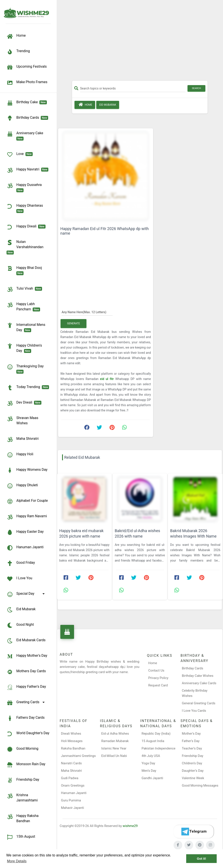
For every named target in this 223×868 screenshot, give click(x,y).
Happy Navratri (27, 170)
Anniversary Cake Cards (199, 683)
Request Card (158, 685)
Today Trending (28, 388)
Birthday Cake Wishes (198, 676)
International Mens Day (26, 327)
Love (20, 155)
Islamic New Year (114, 748)
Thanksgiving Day (26, 369)
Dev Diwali (24, 403)
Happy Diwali (26, 227)
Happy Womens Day (27, 470)
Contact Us (156, 670)
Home (85, 105)
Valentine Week (193, 778)
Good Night (20, 625)
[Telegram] (194, 832)
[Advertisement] (140, 42)
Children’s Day (192, 763)
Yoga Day (148, 763)
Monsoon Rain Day (26, 765)
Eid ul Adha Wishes (115, 734)
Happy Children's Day (24, 348)
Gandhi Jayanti (152, 778)
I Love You (19, 579)
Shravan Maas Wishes (22, 420)
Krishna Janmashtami (22, 797)
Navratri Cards (71, 763)
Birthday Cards (193, 668)
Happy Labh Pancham (23, 306)
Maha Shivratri (23, 439)
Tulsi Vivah (24, 289)
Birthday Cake (27, 103)
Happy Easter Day (25, 532)
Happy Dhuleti (22, 486)
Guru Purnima (71, 800)
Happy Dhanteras (26, 208)
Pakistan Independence (159, 748)
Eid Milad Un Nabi (114, 756)
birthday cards (27, 118)
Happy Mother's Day (27, 656)
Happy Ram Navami (27, 517)
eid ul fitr (107, 379)
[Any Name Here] (87, 312)
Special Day (26, 594)
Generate (73, 323)
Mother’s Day (191, 734)
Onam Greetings (73, 785)
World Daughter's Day (28, 734)
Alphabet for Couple (27, 501)
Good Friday (21, 563)
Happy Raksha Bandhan (23, 818)
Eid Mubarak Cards (26, 641)
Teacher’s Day (192, 748)
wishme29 (130, 826)
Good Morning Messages (200, 785)
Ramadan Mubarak (115, 741)
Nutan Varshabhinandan (26, 247)
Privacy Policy (158, 678)
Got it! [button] (201, 859)
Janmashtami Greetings (78, 756)
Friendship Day (23, 780)
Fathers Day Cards (26, 718)
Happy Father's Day (26, 687)
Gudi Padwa (70, 778)
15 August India (153, 741)
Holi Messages (72, 741)
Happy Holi (20, 455)
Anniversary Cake (26, 136)
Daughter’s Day (193, 771)
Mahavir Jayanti (73, 808)
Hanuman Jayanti (25, 548)
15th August (21, 837)
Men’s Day (149, 771)
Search (196, 88)
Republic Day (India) (156, 734)
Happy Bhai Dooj (25, 270)
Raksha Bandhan (73, 748)
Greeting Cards (26, 703)
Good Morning (22, 749)
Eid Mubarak (21, 610)
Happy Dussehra (25, 187)
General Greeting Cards (199, 703)
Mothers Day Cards (26, 672)
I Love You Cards (194, 711)
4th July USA (151, 756)
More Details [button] (17, 861)
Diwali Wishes (71, 734)
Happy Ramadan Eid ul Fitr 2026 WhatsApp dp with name (105, 231)
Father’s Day (191, 741)
